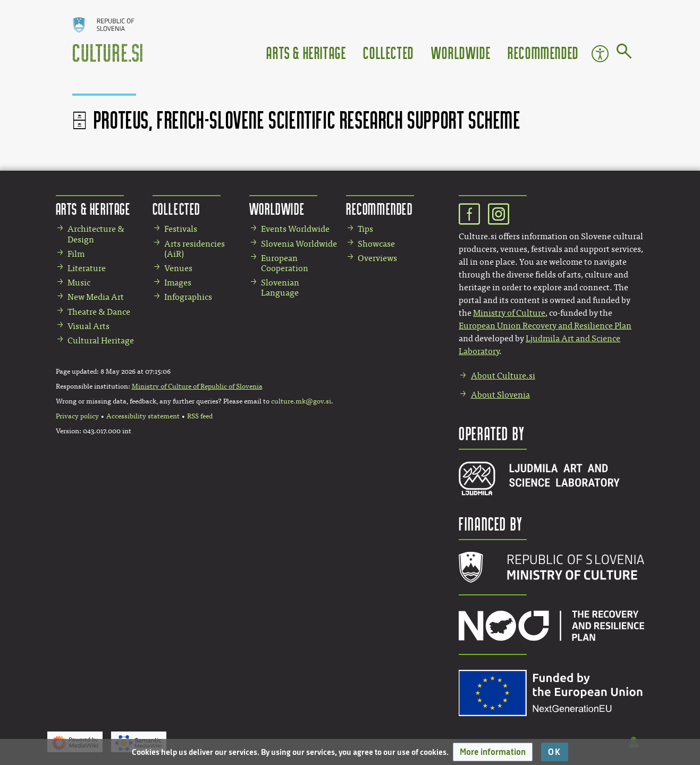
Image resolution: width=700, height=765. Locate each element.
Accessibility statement (143, 416)
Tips (365, 229)
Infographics (188, 297)
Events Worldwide (295, 229)
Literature (87, 268)
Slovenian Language (280, 288)
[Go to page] (624, 53)
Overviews (377, 258)
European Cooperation (285, 263)
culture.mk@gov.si (301, 401)
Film (76, 254)
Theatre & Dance (99, 312)
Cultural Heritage (101, 341)
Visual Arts (88, 326)
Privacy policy (77, 416)
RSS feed (200, 416)
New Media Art (96, 297)
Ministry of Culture (509, 313)
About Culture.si (503, 376)
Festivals (181, 229)
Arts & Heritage (306, 52)
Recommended (543, 52)
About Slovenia (500, 395)
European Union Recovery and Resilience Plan (545, 326)
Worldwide (461, 52)
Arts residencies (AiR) (195, 249)
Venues (178, 268)
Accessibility (600, 54)
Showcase (376, 244)
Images (178, 283)
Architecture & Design (96, 234)
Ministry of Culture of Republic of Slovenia (197, 386)
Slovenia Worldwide (299, 244)
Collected (388, 52)
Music (79, 283)
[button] (493, 752)
